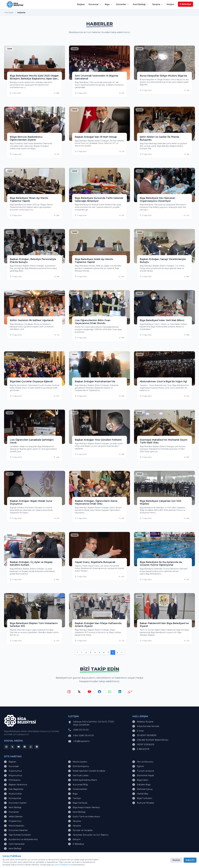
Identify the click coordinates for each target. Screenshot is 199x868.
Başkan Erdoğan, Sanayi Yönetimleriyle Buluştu (163, 261)
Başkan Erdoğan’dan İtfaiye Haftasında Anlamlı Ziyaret (98, 625)
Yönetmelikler (78, 789)
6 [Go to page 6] (104, 652)
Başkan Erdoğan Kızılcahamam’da (95, 381)
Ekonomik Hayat (143, 776)
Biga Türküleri (142, 798)
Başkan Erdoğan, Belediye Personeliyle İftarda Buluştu (33, 261)
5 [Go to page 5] (99, 652)
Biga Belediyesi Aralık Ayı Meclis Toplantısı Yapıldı (94, 261)
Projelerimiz (13, 821)
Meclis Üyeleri (78, 762)
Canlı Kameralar (14, 844)
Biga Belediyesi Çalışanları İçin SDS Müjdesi (161, 502)
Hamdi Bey (140, 794)
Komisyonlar (13, 798)
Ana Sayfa (9, 13)
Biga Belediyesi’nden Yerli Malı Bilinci (162, 320)
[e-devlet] (130, 692)
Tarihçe (74, 798)
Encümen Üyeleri (15, 803)
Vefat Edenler (13, 817)
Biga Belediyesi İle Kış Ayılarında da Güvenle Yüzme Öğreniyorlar (161, 564)
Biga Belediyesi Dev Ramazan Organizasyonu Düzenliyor (157, 199)
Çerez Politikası (49, 862)
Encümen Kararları (16, 830)
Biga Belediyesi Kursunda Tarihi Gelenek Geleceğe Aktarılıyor (99, 199)
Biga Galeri (140, 780)
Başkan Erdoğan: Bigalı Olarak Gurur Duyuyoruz (31, 502)
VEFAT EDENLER (143, 745)
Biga (109, 5)
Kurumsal (95, 5)
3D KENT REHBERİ (144, 735)
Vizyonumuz (13, 771)
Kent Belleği (141, 5)
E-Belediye (185, 4)
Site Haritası (34, 862)
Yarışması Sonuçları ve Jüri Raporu (88, 835)
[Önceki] (77, 652)
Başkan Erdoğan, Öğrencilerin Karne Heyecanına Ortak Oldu (96, 502)
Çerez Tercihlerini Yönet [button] (69, 862)
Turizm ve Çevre (143, 771)
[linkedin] (120, 692)
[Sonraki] (122, 652)
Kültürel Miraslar (143, 803)
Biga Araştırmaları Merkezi (84, 807)
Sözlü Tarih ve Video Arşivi (84, 817)
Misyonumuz (13, 776)
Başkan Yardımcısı (16, 785)
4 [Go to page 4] (95, 652)
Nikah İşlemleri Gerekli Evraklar (87, 771)
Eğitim (138, 766)
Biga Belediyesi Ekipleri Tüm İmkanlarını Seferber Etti (34, 625)
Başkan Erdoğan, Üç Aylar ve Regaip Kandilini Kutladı (31, 564)
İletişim (170, 4)
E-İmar (138, 731)
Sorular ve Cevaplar (80, 830)
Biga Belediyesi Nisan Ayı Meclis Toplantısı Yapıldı (29, 199)
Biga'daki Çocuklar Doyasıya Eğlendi (31, 381)
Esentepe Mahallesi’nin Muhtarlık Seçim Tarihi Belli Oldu (164, 441)
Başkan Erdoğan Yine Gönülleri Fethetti (98, 440)
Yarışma (157, 5)
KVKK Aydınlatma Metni (83, 780)
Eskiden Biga (141, 785)
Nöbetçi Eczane (143, 722)
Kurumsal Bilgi (78, 785)
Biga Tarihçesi (78, 803)
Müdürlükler (13, 794)
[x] (79, 692)
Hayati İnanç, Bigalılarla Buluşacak (95, 562)
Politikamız (12, 780)
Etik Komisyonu (79, 766)
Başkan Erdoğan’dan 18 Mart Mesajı (96, 137)
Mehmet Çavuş (142, 789)
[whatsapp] (110, 692)
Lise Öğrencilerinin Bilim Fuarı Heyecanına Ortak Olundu (93, 322)
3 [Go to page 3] (91, 652)
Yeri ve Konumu (143, 762)
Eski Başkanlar (14, 789)
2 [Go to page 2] (86, 652)
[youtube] (89, 692)
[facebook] (99, 692)
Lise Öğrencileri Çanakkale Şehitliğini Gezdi (32, 441)
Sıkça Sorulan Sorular (146, 726)
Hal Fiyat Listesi (78, 776)
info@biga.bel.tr (82, 741)
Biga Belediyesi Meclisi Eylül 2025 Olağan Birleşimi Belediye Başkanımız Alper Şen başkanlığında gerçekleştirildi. (34, 77)
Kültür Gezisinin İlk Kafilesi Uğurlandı (32, 320)
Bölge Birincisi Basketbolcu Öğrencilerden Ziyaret (26, 138)
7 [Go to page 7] (108, 652)
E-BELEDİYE (141, 749)
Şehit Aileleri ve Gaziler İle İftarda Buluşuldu (159, 138)
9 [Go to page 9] (117, 652)
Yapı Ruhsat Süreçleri (18, 835)
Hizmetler (123, 5)
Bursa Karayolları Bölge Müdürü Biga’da (163, 76)
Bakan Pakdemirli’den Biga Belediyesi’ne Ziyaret (164, 625)
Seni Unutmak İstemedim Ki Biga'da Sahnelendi (96, 77)
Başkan (81, 4)
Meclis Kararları (14, 826)
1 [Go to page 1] (82, 652)
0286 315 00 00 (81, 730)
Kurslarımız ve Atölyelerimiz (21, 839)
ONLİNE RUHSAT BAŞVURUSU (150, 740)
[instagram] (69, 692)
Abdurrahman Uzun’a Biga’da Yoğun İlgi (163, 381)
